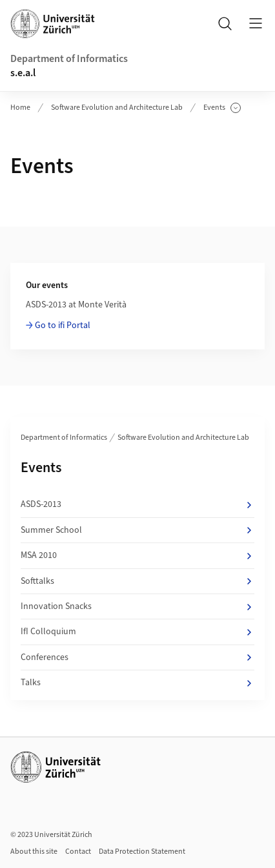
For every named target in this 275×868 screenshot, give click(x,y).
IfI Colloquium (137, 632)
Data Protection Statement (142, 852)
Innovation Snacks (137, 606)
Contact (78, 852)
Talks (137, 683)
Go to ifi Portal (63, 325)
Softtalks (137, 581)
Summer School (137, 530)
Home (20, 108)
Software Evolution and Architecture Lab (117, 108)
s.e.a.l (23, 73)
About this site (34, 852)
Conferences (137, 657)
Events (222, 108)
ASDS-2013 (137, 504)
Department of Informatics (69, 59)
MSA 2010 (137, 555)
